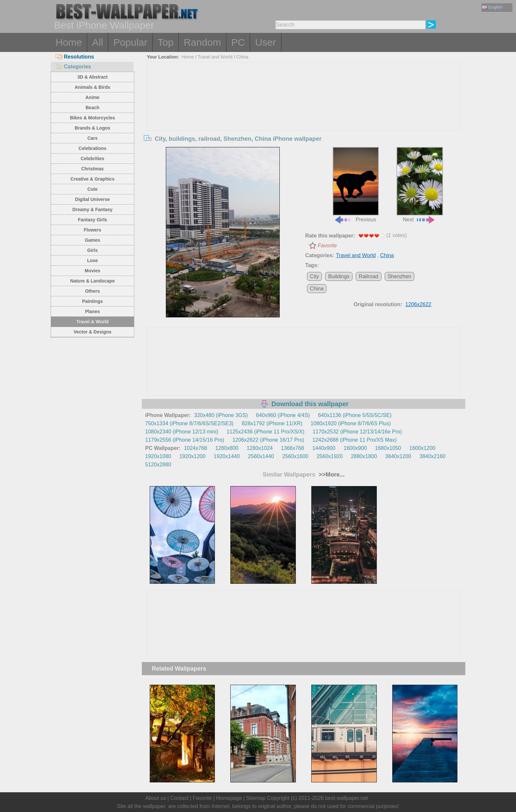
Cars (92, 138)
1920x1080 (158, 456)
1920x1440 (227, 456)
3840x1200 (398, 456)
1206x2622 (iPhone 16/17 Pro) (268, 440)
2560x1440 (261, 456)
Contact (179, 798)
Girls (92, 250)
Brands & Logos (92, 128)
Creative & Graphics (92, 179)
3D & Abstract (92, 77)
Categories (73, 67)
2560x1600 (295, 456)
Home (69, 42)
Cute (92, 189)
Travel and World (215, 57)
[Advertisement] (304, 111)
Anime (93, 97)
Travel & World (92, 322)
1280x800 (227, 448)
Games (93, 240)
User (265, 42)
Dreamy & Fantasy (92, 209)
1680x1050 (388, 448)
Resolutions (75, 57)
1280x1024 (259, 448)
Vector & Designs (92, 332)
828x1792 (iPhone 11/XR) (272, 423)
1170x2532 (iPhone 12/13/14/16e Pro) (357, 432)
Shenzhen (400, 276)
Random (202, 42)
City (315, 276)
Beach (92, 108)
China (242, 57)
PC (238, 42)
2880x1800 (364, 456)
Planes (92, 311)
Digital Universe (92, 199)
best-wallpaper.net (347, 798)
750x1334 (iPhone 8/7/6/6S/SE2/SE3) (189, 423)
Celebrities (92, 159)
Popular (130, 42)
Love (93, 260)
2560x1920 (330, 456)
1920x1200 (192, 456)
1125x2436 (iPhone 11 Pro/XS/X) (265, 432)
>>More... (331, 475)
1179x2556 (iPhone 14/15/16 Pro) (185, 440)
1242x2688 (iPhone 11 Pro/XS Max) (354, 440)
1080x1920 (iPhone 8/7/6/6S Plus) (351, 423)
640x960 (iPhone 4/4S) (283, 415)
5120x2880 (158, 465)
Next (420, 185)
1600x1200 (422, 448)
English (492, 7)
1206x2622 (418, 304)
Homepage (229, 798)
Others (92, 291)
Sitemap (256, 798)
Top (166, 42)
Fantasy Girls (93, 220)
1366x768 (293, 448)
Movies (92, 271)
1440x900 (324, 448)
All (98, 42)
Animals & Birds (92, 87)
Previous (356, 185)
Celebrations (93, 148)
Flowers (93, 230)
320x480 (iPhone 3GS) (221, 415)
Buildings (339, 276)
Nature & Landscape (92, 281)
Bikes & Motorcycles (93, 118)
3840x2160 (433, 456)
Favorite (327, 246)
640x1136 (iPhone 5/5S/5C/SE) (355, 415)
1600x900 (355, 448)
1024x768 (195, 448)
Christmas (92, 169)
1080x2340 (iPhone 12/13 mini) (182, 432)
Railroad (369, 276)
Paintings (92, 301)
